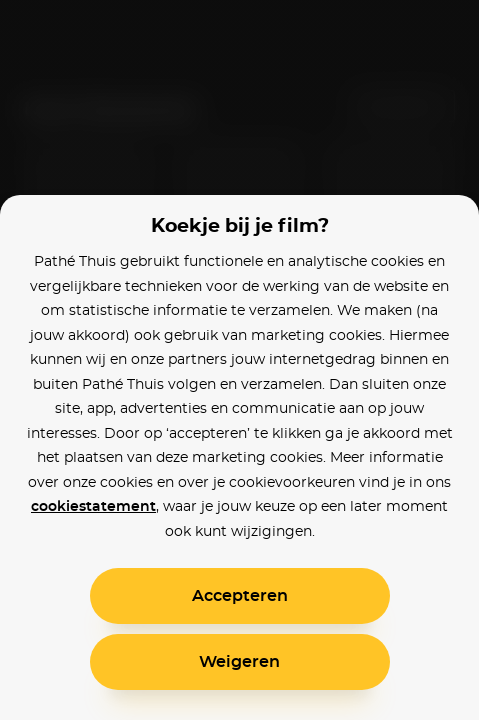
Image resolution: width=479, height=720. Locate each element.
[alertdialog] (239, 360)
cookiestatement (93, 507)
